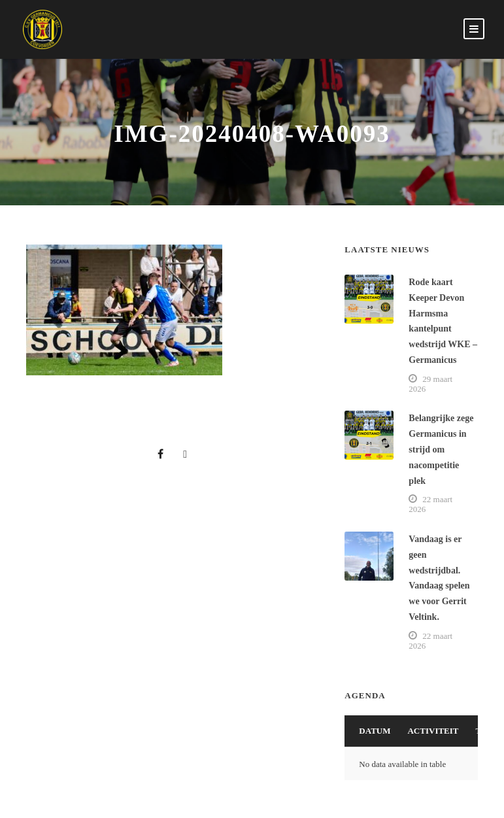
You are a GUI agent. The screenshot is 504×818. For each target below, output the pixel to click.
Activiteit (433, 731)
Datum (375, 731)
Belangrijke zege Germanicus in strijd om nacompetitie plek (441, 449)
